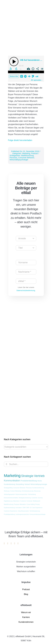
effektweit (26, 605)
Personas (13, 158)
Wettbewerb (37, 501)
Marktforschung (27, 156)
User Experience (37, 508)
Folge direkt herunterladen (20, 140)
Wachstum (16, 501)
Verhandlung (32, 494)
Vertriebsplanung (35, 511)
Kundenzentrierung (38, 488)
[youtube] (11, 543)
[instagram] (8, 543)
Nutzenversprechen (21, 494)
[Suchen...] (26, 464)
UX (31, 508)
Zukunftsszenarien (23, 511)
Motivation (23, 504)
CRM (24, 508)
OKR (28, 508)
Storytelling (20, 484)
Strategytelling (8, 488)
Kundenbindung (10, 484)
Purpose (17, 504)
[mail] (15, 543)
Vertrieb (39, 476)
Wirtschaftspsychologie (19, 160)
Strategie (27, 476)
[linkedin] (4, 543)
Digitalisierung (8, 501)
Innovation (19, 508)
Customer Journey (37, 498)
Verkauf (27, 484)
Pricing (37, 504)
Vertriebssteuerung (28, 491)
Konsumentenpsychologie (38, 514)
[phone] (18, 543)
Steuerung (37, 491)
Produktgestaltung (9, 514)
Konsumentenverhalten (11, 498)
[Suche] (6, 464)
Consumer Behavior (26, 158)
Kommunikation (12, 481)
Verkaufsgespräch (9, 494)
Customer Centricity (26, 501)
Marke (40, 481)
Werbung (7, 491)
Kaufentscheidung (9, 508)
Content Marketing (16, 491)
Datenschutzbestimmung (26, 290)
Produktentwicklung (29, 481)
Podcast (34, 153)
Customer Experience (10, 511)
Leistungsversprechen (22, 514)
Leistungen (26, 554)
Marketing (26, 153)
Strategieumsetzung (25, 498)
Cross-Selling (31, 504)
